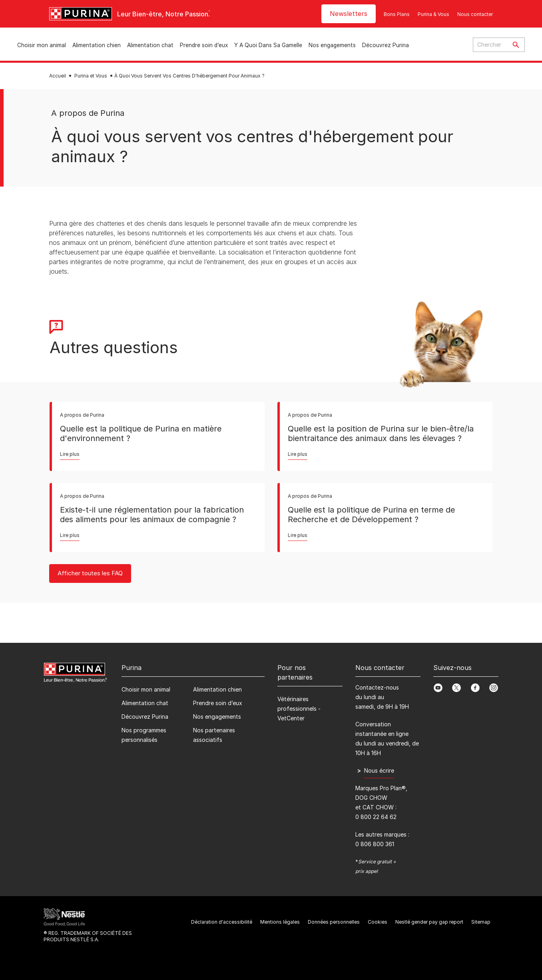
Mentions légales (280, 922)
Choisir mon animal (42, 45)
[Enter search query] (490, 45)
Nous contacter (475, 14)
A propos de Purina (88, 113)
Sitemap (481, 922)
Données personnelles (334, 922)
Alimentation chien (97, 45)
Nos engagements (332, 45)
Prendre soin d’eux (204, 45)
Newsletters (349, 14)
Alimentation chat (150, 45)
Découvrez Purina (386, 45)
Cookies (378, 922)
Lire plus (70, 454)
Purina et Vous (91, 76)
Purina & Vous (433, 14)
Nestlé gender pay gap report (429, 922)
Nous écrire (379, 770)
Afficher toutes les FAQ (90, 573)
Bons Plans (397, 14)
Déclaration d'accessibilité (222, 922)
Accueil (58, 76)
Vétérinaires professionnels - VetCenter (299, 709)
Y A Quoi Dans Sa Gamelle (268, 45)
